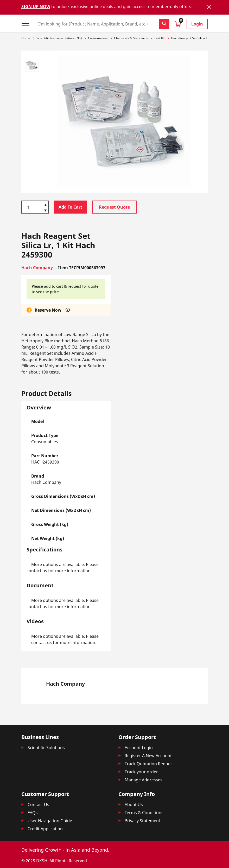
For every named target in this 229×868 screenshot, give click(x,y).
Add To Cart (70, 207)
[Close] (209, 7)
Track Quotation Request (149, 764)
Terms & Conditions (144, 813)
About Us (134, 805)
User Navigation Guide (50, 821)
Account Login (139, 748)
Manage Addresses (144, 780)
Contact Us (38, 805)
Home (26, 38)
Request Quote (114, 207)
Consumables (98, 38)
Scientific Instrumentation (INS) (59, 38)
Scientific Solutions (46, 748)
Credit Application (45, 829)
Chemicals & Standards (131, 38)
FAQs (33, 813)
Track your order (141, 772)
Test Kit (159, 38)
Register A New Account (148, 756)
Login (197, 24)
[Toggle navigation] (27, 23)
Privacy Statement (142, 821)
